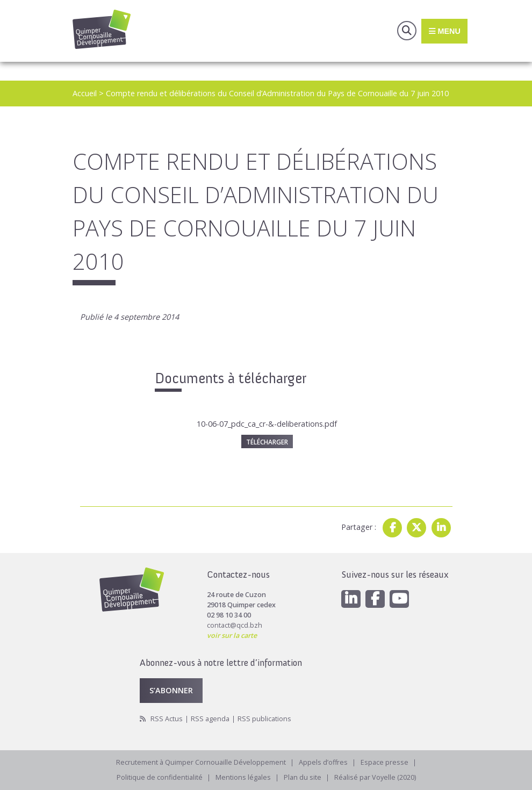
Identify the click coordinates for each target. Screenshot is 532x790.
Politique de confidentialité (160, 777)
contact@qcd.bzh (235, 625)
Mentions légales (243, 777)
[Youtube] (399, 599)
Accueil (85, 93)
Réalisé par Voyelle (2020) (375, 777)
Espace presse (384, 762)
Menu (444, 31)
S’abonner (171, 690)
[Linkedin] (351, 599)
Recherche (407, 31)
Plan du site (303, 777)
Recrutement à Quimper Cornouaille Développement (201, 762)
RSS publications (264, 719)
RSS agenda (210, 719)
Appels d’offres (323, 762)
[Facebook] (375, 599)
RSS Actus (167, 719)
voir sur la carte (232, 635)
